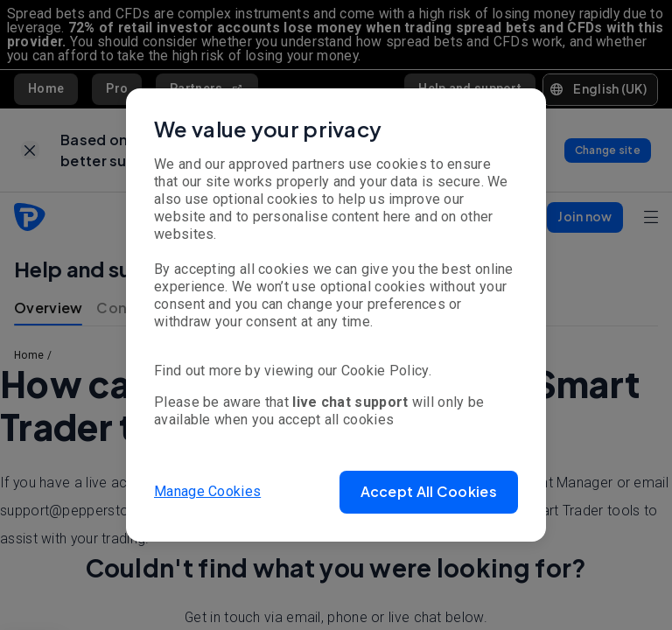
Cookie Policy (385, 371)
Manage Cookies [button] (207, 491)
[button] (429, 492)
